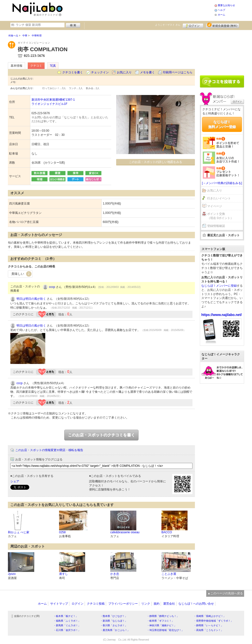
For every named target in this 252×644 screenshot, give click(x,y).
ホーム (221, 15)
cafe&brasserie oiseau (125, 532)
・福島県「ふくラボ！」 (67, 621)
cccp (52, 287)
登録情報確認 (216, 226)
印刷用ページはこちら (178, 72)
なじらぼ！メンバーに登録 (219, 286)
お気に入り (124, 72)
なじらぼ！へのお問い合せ (196, 604)
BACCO (167, 532)
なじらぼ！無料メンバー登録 (222, 124)
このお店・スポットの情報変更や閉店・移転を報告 (49, 450)
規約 (157, 604)
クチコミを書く (73, 72)
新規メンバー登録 (223, 25)
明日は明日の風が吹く (31, 299)
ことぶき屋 (169, 574)
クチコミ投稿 (96, 604)
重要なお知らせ (226, 5)
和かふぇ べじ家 (19, 532)
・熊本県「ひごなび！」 (114, 616)
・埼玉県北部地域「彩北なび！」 (165, 630)
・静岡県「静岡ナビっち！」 (163, 616)
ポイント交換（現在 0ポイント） (220, 216)
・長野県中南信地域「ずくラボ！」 (213, 621)
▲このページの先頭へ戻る (225, 593)
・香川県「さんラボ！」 (114, 625)
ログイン (193, 25)
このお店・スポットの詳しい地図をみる (156, 162)
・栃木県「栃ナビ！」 (66, 616)
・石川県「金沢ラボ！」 (67, 630)
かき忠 (115, 574)
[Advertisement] (139, 10)
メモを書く (147, 72)
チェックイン (100, 72)
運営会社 (169, 604)
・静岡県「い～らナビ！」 (208, 625)
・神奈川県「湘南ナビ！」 (162, 625)
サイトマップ (59, 604)
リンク (146, 604)
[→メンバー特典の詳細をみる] (222, 183)
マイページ (215, 206)
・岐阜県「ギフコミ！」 (160, 621)
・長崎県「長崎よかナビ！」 (210, 616)
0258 (62, 532)
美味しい (21, 274)
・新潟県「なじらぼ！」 (114, 621)
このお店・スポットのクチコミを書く (101, 435)
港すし (63, 574)
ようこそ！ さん (168, 25)
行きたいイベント (219, 198)
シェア (15, 481)
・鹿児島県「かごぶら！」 (115, 630)
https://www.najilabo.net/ (221, 315)
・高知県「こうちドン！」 (208, 630)
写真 (53, 66)
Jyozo (12, 574)
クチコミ (36, 66)
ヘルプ (221, 10)
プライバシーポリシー (123, 604)
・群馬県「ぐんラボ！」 (67, 625)
